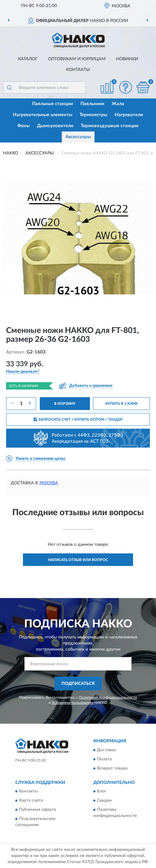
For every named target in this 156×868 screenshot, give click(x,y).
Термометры (93, 115)
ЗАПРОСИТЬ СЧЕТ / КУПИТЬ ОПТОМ (78, 419)
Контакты (78, 70)
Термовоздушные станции (110, 126)
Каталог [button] (28, 59)
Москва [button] (49, 483)
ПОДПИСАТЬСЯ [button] (78, 684)
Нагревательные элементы (43, 115)
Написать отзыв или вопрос (78, 560)
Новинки (127, 59)
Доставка (106, 750)
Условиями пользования (72, 703)
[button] (125, 87)
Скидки (104, 801)
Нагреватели (129, 115)
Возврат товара (112, 768)
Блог (102, 792)
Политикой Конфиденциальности (108, 697)
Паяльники (92, 104)
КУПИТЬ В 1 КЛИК (121, 404)
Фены (24, 126)
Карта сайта (31, 801)
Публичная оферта (37, 810)
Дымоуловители (55, 126)
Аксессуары (78, 137)
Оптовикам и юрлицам (77, 59)
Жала (118, 104)
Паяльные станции (53, 104)
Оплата (104, 759)
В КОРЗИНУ (65, 404)
